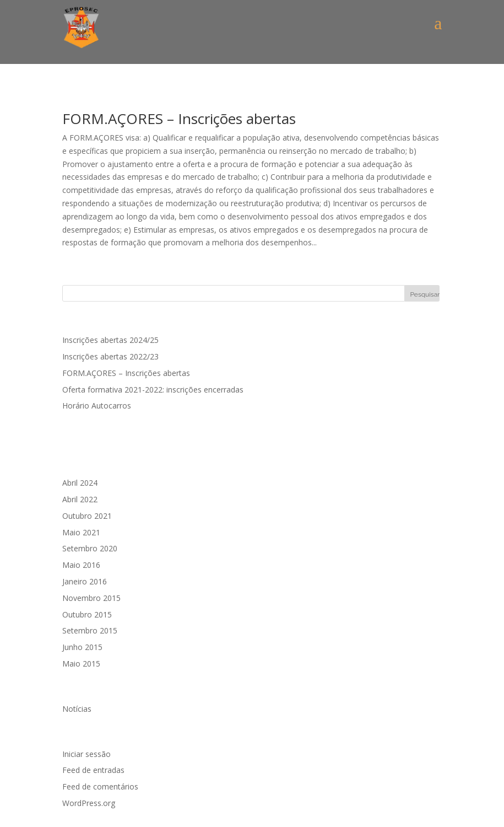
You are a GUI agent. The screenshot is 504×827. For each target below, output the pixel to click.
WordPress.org (89, 803)
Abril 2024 (80, 483)
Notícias (77, 709)
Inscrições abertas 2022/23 (110, 356)
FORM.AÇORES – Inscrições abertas (179, 119)
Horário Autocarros (97, 406)
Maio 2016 (81, 565)
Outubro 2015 (87, 614)
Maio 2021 (81, 532)
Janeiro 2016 (85, 581)
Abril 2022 (80, 499)
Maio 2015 (81, 664)
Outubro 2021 (87, 516)
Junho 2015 (82, 647)
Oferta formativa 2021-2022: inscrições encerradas (153, 390)
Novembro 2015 (91, 598)
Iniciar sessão (86, 754)
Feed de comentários (100, 786)
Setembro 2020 (90, 548)
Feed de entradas (93, 770)
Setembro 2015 (90, 630)
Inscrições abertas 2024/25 (110, 340)
